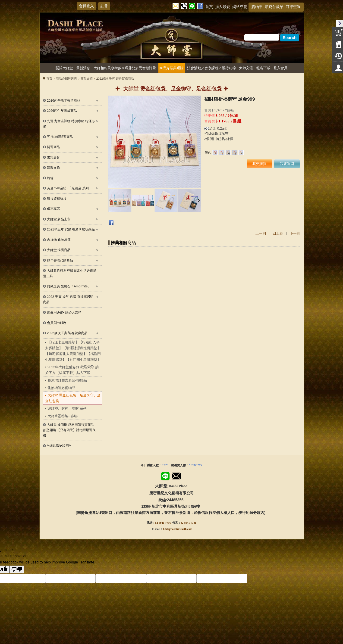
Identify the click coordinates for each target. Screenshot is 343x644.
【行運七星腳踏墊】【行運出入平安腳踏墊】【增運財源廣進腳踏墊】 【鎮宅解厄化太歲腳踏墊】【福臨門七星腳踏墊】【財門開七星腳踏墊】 (73, 351)
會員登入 (86, 6)
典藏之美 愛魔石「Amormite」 (69, 286)
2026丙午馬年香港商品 (64, 100)
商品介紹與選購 (66, 79)
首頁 (49, 79)
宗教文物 (53, 168)
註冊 (104, 6)
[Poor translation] (17, 569)
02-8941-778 (188, 523)
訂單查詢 (293, 7)
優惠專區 (53, 209)
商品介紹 (87, 79)
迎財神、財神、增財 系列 (67, 408)
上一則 (261, 233)
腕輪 (50, 178)
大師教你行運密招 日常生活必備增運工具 (70, 273)
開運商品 (53, 147)
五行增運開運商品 (60, 137)
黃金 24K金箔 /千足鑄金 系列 (68, 188)
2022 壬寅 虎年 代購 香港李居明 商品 (68, 299)
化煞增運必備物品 (61, 388)
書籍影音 (53, 157)
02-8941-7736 (163, 523)
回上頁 (278, 233)
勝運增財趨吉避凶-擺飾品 (67, 380)
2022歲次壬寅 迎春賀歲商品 (115, 79)
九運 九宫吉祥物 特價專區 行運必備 (69, 124)
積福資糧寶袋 (57, 199)
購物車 (257, 7)
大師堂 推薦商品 (59, 250)
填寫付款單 (274, 7)
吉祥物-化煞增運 (59, 240)
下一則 (295, 233)
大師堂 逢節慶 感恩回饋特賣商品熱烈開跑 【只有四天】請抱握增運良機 (69, 430)
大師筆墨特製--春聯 (63, 416)
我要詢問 (287, 164)
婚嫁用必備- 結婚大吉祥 (64, 312)
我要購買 (259, 164)
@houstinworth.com (180, 529)
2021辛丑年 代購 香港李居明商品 (71, 229)
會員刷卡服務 (57, 323)
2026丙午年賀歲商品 (62, 111)
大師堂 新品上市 (59, 219)
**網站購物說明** (59, 446)
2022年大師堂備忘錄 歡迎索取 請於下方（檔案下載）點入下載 (72, 370)
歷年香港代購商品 (60, 260)
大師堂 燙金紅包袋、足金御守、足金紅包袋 (73, 398)
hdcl (166, 529)
